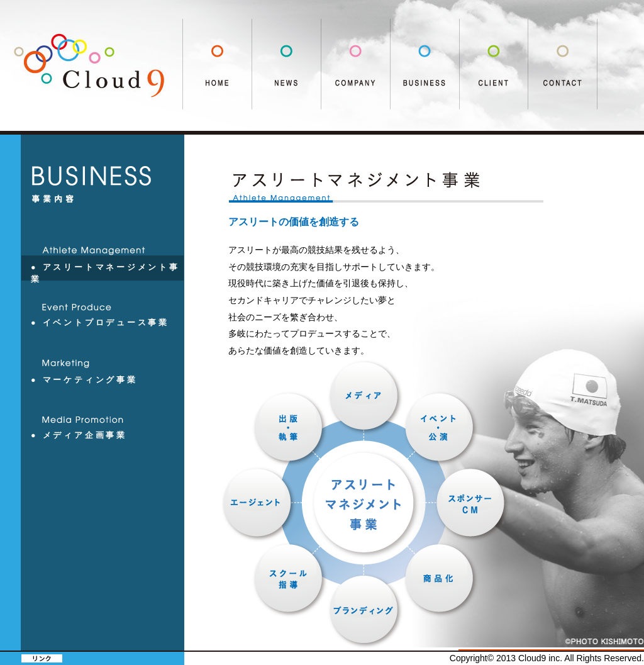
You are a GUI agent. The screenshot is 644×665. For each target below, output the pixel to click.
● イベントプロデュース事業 (100, 323)
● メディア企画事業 (79, 435)
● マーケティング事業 (84, 380)
